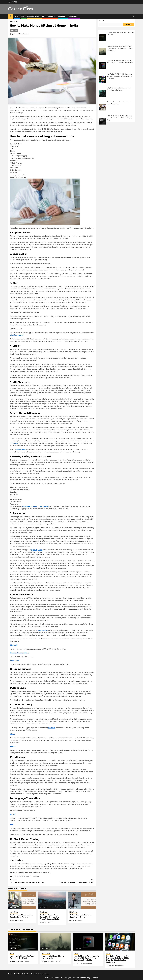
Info (22, 16)
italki (12, 824)
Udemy (12, 734)
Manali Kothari (24, 34)
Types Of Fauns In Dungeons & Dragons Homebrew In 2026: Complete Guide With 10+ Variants (120, 48)
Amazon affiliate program (19, 653)
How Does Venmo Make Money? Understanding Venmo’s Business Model (49, 917)
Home (16, 16)
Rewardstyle (14, 661)
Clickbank (13, 645)
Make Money (73, 16)
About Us (17, 974)
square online (43, 630)
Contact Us (25, 974)
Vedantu (13, 747)
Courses (62, 16)
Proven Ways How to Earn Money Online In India (73, 881)
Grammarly (14, 443)
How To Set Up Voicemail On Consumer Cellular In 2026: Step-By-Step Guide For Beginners (120, 76)
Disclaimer (46, 974)
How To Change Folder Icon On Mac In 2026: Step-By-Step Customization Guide (86, 958)
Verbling (13, 814)
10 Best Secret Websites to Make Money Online (81, 916)
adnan (21, 920)
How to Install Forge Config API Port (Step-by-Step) (22, 957)
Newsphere (84, 978)
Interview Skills (49, 16)
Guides (12, 953)
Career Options (33, 16)
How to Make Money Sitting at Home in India (26, 876)
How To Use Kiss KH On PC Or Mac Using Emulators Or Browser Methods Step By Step (120, 118)
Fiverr (40, 550)
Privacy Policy (36, 974)
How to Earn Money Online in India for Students (31, 881)
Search (102, 21)
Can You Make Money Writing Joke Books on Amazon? (21, 916)
